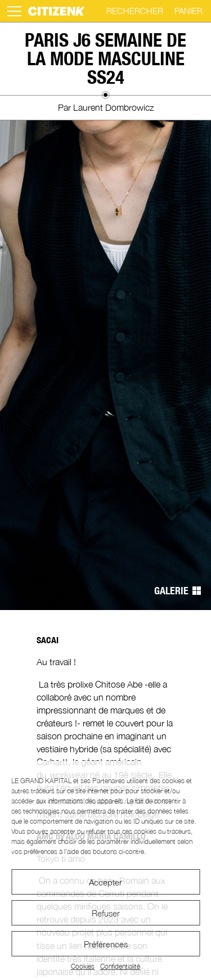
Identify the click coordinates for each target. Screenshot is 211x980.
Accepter (105, 882)
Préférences (106, 944)
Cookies (83, 966)
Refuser (106, 913)
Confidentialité (120, 966)
